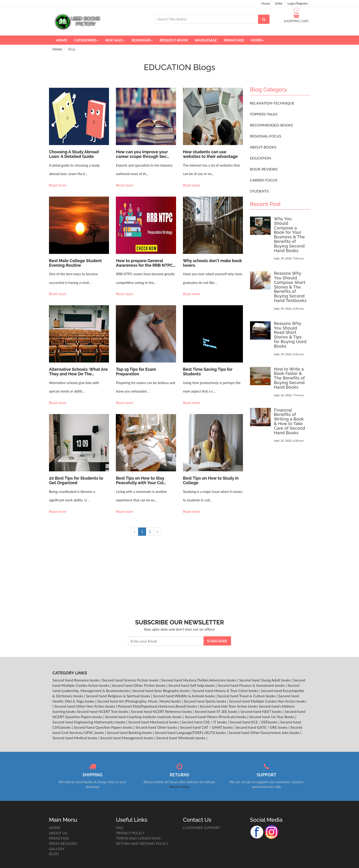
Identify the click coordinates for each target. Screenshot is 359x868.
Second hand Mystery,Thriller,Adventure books (199, 680)
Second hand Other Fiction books (139, 685)
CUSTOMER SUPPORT (202, 828)
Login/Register (298, 3)
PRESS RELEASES (63, 843)
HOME (55, 828)
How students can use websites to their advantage (210, 154)
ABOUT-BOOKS (263, 147)
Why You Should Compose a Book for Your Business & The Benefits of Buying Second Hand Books (290, 235)
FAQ (120, 828)
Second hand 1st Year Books (272, 717)
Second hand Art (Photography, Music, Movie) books (139, 701)
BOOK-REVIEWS (264, 169)
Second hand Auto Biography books (162, 691)
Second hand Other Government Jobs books (264, 732)
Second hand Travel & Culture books (247, 696)
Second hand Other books (157, 727)
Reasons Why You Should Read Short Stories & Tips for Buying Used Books (290, 335)
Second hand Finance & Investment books (252, 685)
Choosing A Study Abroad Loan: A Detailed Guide (74, 154)
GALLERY (57, 849)
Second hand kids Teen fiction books (229, 706)
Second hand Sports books (205, 701)
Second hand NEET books (262, 711)
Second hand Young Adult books (265, 680)
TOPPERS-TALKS (264, 114)
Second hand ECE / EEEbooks (254, 722)
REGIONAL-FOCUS (266, 136)
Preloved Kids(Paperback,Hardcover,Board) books (158, 706)
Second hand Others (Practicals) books (216, 717)
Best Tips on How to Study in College (211, 480)
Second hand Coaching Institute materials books (144, 717)
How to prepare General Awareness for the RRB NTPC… (146, 263)
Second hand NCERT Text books (103, 711)
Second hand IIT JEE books (217, 711)
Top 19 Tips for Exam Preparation (136, 372)
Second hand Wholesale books (181, 738)
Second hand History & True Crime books (226, 691)
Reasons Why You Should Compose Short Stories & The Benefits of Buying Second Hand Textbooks (290, 287)
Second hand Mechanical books (154, 722)
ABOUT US (58, 833)
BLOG (54, 854)
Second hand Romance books (76, 680)
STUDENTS (259, 191)
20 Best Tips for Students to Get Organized (76, 480)
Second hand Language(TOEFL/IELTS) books (191, 732)
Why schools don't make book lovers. (212, 263)
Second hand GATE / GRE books (262, 727)
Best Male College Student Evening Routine (75, 263)
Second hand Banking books (130, 732)
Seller (279, 3)
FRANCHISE (59, 838)
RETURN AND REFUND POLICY (142, 843)
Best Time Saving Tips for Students (208, 372)
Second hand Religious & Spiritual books (119, 696)
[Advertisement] (280, 522)
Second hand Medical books (75, 738)
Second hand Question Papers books (104, 727)
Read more (58, 185)
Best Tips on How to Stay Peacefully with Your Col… (141, 480)
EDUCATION (261, 158)
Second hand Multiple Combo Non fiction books (268, 701)
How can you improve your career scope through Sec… (142, 154)
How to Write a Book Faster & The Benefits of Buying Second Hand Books (290, 378)
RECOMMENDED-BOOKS (272, 125)
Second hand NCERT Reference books (162, 711)
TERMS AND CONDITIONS (138, 838)
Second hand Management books (127, 738)
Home (266, 3)
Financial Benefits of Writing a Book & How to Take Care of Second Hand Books (290, 421)
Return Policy (179, 787)
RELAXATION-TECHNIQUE (272, 103)
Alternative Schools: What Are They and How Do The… (78, 372)
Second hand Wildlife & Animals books (184, 696)
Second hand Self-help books (192, 685)
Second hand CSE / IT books (205, 722)
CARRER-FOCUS (264, 180)
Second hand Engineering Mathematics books (89, 722)
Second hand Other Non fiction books (85, 706)
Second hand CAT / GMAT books (207, 727)
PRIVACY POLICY (130, 833)
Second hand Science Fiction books (131, 680)
